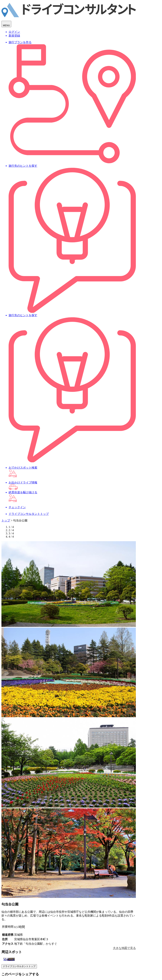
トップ (6, 520)
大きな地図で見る (124, 948)
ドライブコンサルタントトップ (19, 966)
